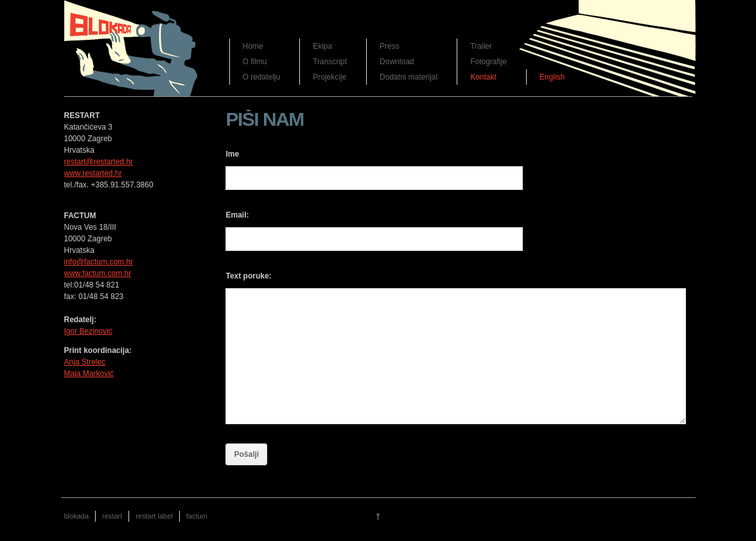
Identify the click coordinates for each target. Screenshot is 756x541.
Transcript (330, 62)
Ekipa (322, 46)
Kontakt (483, 77)
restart (112, 516)
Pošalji (246, 454)
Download (397, 62)
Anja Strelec (85, 362)
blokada (77, 516)
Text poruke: (248, 276)
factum (197, 516)
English (552, 77)
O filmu (255, 62)
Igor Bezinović (88, 331)
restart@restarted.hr (99, 162)
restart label (154, 516)
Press (390, 46)
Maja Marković (89, 374)
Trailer (481, 46)
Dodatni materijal (409, 77)
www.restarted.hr (93, 173)
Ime (232, 154)
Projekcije (330, 77)
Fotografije (488, 62)
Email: (237, 215)
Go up (378, 517)
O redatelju (262, 77)
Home (253, 46)
